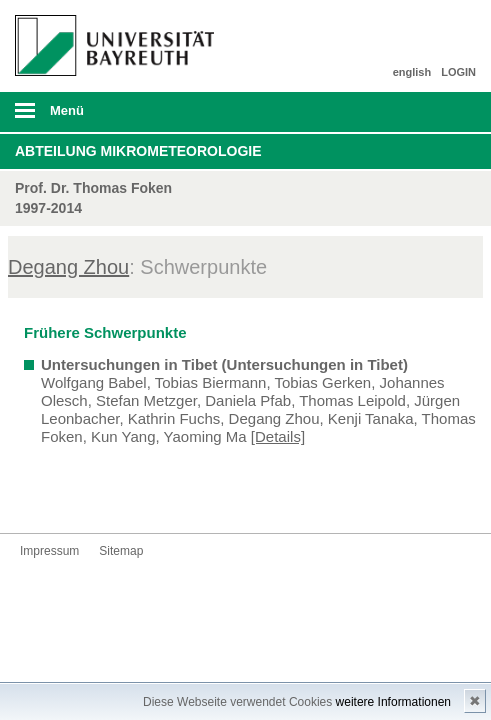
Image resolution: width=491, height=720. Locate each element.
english (412, 72)
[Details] (278, 436)
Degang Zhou (68, 267)
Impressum (49, 551)
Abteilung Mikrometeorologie (138, 151)
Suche (431, 112)
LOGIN (458, 72)
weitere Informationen (393, 702)
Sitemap (121, 551)
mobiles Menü (108, 117)
